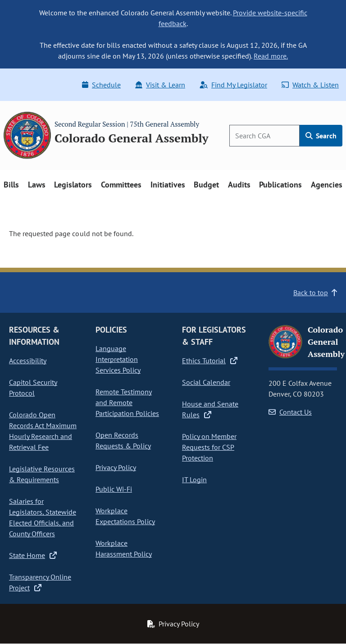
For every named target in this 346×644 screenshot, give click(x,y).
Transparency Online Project (40, 582)
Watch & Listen (310, 85)
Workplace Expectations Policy (125, 516)
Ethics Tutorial (210, 361)
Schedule (101, 85)
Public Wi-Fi (114, 489)
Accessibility (28, 361)
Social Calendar (206, 382)
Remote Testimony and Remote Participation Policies (127, 402)
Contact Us (290, 412)
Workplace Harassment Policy (124, 548)
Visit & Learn (160, 85)
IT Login (194, 480)
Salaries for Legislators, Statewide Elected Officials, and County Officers (43, 517)
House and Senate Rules (210, 409)
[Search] (264, 136)
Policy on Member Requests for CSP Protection (209, 447)
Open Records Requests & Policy (123, 440)
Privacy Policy (116, 467)
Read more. (271, 56)
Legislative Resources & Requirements (42, 474)
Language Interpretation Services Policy (118, 359)
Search (321, 136)
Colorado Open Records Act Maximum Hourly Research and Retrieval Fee (43, 431)
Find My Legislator (233, 85)
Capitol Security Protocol (33, 388)
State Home (33, 555)
